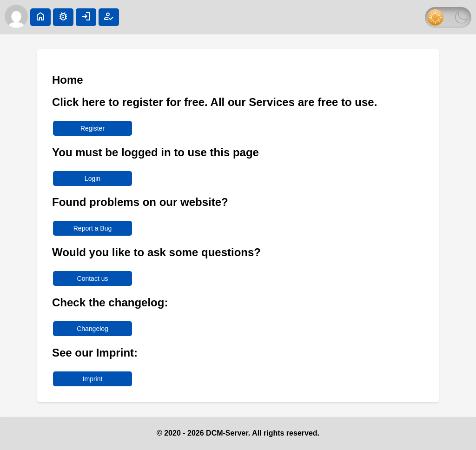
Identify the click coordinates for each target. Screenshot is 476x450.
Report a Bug (93, 228)
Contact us (93, 278)
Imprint (93, 379)
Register (93, 128)
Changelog (93, 329)
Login (93, 179)
